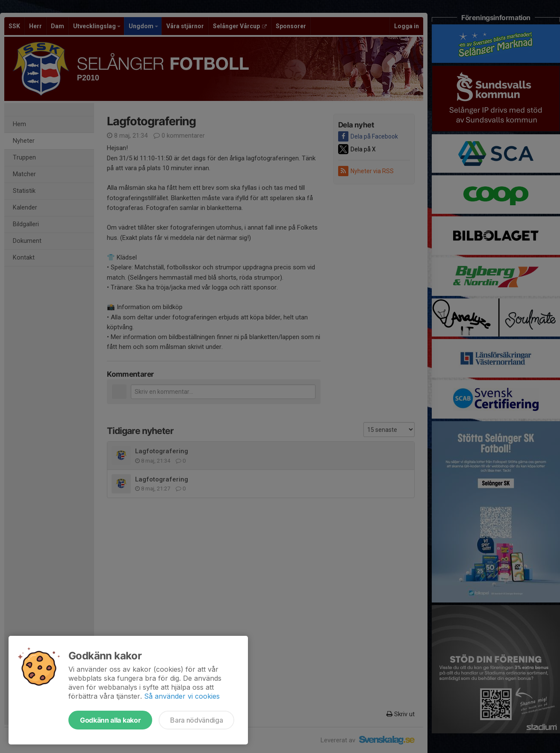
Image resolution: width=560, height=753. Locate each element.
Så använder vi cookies (182, 696)
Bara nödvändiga (196, 720)
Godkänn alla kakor (110, 720)
